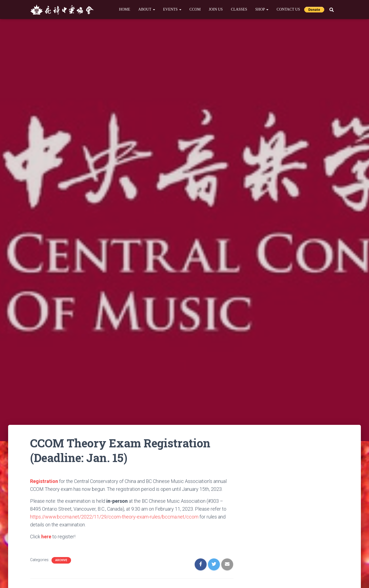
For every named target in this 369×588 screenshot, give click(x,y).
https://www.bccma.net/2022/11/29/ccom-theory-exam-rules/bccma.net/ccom (114, 517)
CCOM (195, 9)
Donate (314, 10)
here (46, 537)
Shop (262, 9)
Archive (61, 560)
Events (172, 9)
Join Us (216, 9)
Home (125, 9)
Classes (239, 9)
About (147, 9)
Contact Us (288, 9)
